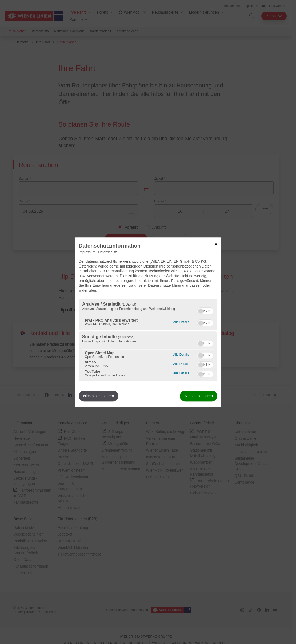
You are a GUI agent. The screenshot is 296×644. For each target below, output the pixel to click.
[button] (201, 311)
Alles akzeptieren (199, 396)
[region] (148, 340)
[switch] (205, 310)
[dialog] (148, 322)
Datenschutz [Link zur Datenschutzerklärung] (107, 252)
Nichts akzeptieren (99, 396)
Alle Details (181, 321)
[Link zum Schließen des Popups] (216, 244)
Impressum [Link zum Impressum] (87, 252)
